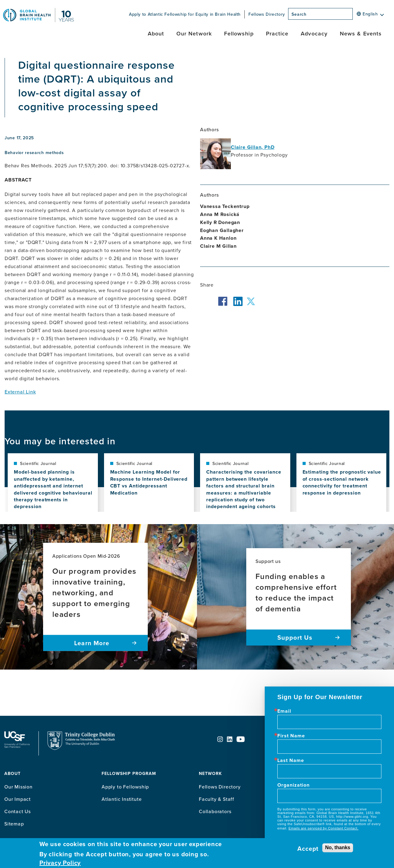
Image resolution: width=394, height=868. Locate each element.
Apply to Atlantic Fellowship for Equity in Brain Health (185, 14)
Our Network (194, 33)
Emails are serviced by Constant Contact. (323, 828)
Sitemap (14, 824)
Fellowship (239, 33)
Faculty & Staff (217, 799)
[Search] (355, 16)
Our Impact (18, 799)
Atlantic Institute (122, 799)
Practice (277, 33)
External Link (20, 392)
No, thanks (338, 848)
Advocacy (314, 33)
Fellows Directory (267, 14)
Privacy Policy (60, 863)
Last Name (291, 760)
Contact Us (18, 811)
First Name (291, 736)
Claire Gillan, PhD (253, 147)
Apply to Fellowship (125, 787)
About (156, 33)
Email (284, 711)
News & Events (361, 33)
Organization (293, 785)
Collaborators (215, 811)
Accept (308, 849)
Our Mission (18, 787)
